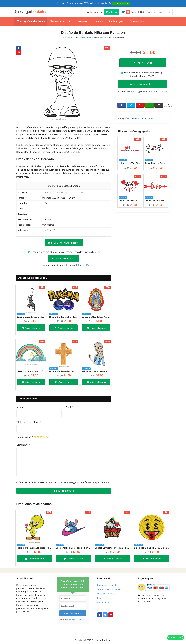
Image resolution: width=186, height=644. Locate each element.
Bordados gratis (117, 21)
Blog (99, 598)
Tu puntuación (25, 437)
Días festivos (56, 21)
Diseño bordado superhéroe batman (31, 317)
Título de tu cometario (29, 422)
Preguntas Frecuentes (108, 585)
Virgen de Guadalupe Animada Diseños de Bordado (96, 317)
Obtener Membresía (107, 594)
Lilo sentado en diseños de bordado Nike (73, 548)
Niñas (89, 37)
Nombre (22, 407)
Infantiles (81, 37)
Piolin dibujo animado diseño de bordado (34, 548)
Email (69, 407)
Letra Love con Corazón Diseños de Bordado (130, 200)
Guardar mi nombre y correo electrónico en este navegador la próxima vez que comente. (64, 482)
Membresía (112, 12)
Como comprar (137, 21)
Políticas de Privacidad (75, 619)
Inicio (63, 37)
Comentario (23, 445)
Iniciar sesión (95, 12)
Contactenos (103, 602)
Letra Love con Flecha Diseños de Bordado (156, 200)
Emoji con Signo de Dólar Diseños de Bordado (152, 548)
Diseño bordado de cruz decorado (64, 371)
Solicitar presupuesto (79, 21)
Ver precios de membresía (64, 259)
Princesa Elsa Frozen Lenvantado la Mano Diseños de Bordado (96, 371)
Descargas (71, 37)
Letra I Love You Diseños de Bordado (130, 163)
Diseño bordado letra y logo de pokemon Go (64, 317)
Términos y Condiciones (109, 589)
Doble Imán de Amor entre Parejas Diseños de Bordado (156, 163)
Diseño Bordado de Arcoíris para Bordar (31, 371)
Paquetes (99, 21)
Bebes (134, 118)
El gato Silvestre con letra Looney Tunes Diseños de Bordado (113, 548)
